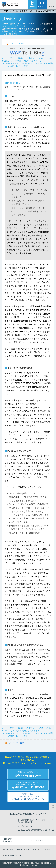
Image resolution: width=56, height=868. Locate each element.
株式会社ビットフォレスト (41, 29)
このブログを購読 (17, 44)
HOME (5, 11)
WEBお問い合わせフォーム (28, 796)
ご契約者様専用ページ (7, 840)
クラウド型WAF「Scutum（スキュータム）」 (22, 24)
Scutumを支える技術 (22, 11)
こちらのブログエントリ (18, 477)
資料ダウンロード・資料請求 (28, 785)
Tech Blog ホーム (10, 63)
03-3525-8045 (24, 830)
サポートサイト (37, 840)
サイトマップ (31, 850)
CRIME (36, 108)
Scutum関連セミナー (28, 773)
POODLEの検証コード (34, 466)
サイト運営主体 (46, 850)
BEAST (27, 108)
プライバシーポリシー (13, 856)
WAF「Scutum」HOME (13, 850)
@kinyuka (17, 716)
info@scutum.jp (25, 826)
